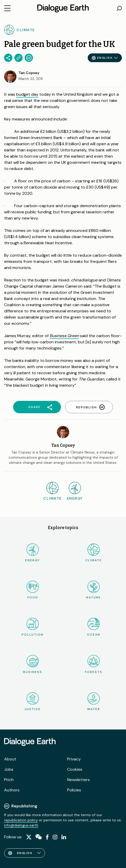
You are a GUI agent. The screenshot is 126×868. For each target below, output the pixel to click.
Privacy (74, 759)
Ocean (94, 627)
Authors (12, 790)
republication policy (21, 820)
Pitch (9, 780)
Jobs (9, 769)
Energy (33, 553)
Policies (74, 790)
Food (33, 590)
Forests (94, 664)
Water (94, 702)
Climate (94, 553)
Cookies (75, 769)
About (10, 759)
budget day (27, 94)
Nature (93, 590)
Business (33, 664)
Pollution (33, 627)
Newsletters (78, 780)
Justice (33, 702)
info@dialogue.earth (21, 825)
